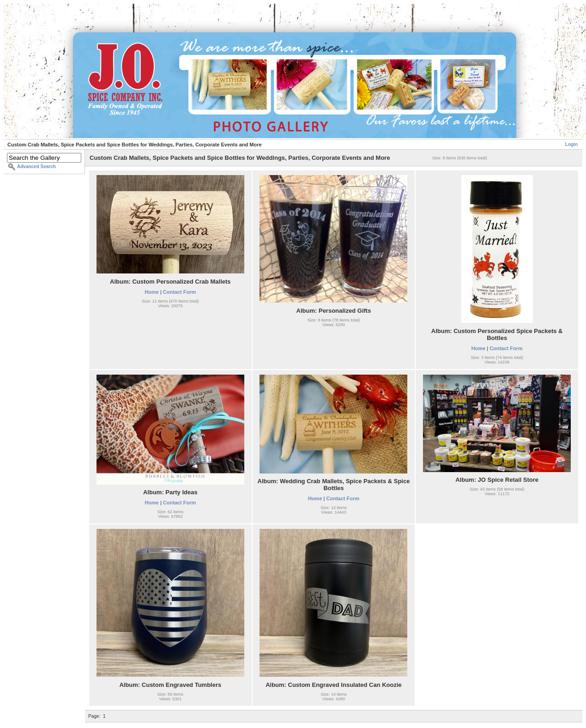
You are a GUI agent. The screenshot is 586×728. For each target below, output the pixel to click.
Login (571, 144)
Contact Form (180, 292)
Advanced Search (36, 167)
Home (152, 292)
